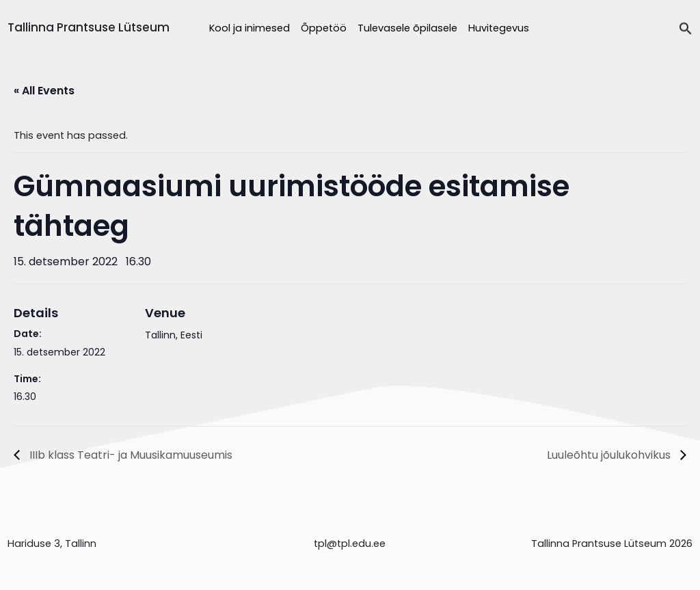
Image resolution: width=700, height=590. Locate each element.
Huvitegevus (499, 28)
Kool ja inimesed (250, 28)
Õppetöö (324, 28)
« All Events (44, 91)
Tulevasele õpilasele (407, 28)
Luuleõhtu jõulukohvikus (610, 455)
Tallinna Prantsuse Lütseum (89, 27)
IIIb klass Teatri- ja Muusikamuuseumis (130, 455)
